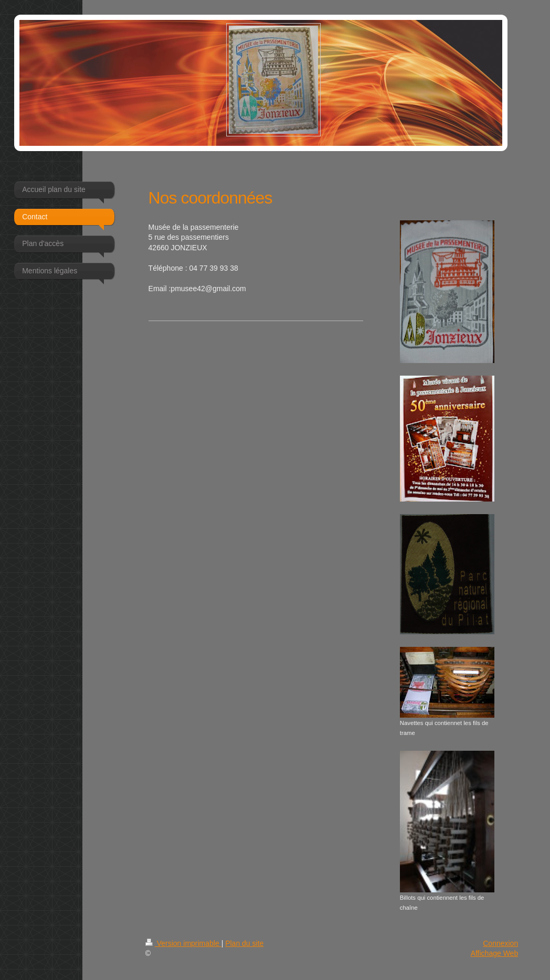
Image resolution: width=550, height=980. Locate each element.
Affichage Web (495, 953)
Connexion (500, 943)
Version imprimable (183, 943)
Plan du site (244, 943)
